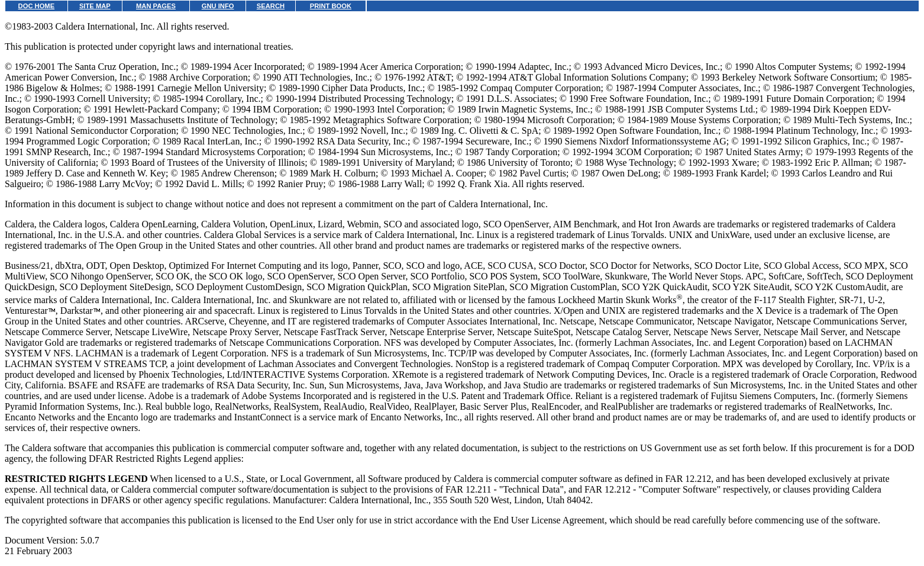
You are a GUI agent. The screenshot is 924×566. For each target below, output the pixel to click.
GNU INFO (218, 6)
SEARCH (271, 6)
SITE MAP (95, 6)
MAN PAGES (156, 6)
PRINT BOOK (331, 6)
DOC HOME (37, 6)
